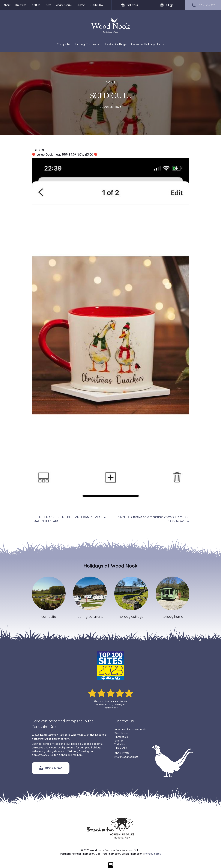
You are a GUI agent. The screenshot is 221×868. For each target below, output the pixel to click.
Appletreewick (40, 755)
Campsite (63, 44)
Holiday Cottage (115, 44)
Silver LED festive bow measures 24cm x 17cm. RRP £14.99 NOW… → (154, 519)
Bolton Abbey (59, 755)
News (111, 82)
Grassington (86, 751)
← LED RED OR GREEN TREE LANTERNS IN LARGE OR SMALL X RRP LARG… (70, 519)
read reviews (111, 708)
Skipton (73, 751)
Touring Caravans (87, 44)
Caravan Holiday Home (148, 44)
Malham (78, 755)
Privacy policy (153, 854)
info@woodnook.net (126, 757)
